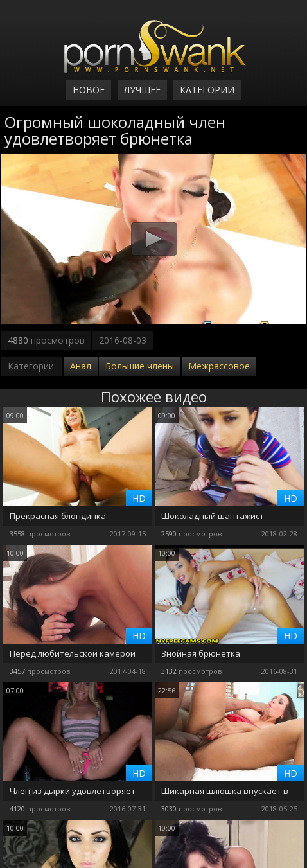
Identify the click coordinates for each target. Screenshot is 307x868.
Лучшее (142, 90)
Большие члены (140, 366)
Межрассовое (219, 366)
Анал (81, 366)
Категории (207, 90)
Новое (89, 90)
